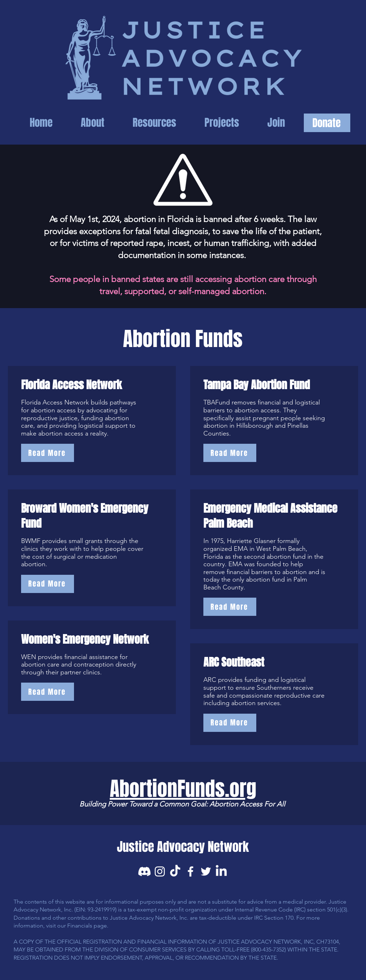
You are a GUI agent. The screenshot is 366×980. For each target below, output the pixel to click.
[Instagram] (160, 871)
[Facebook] (191, 871)
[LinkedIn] (221, 871)
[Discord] (144, 871)
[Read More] (48, 453)
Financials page (87, 926)
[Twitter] (206, 871)
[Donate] (327, 123)
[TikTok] (175, 871)
